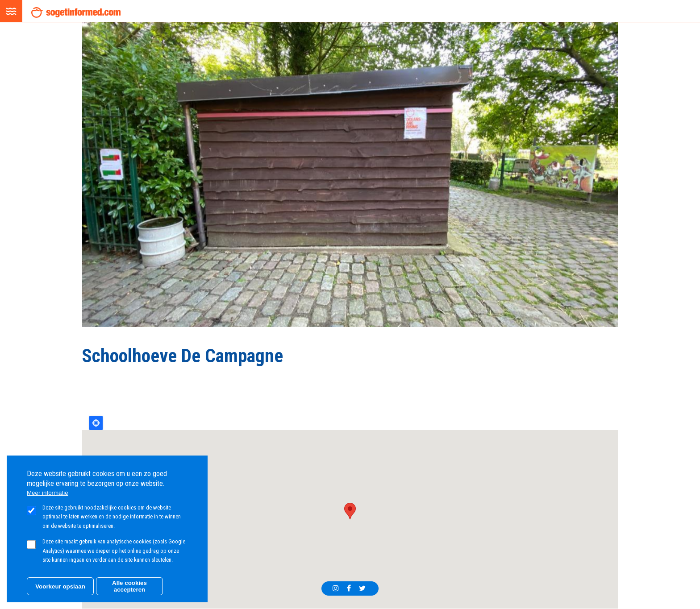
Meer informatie (48, 493)
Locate (96, 423)
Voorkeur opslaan (60, 586)
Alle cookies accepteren (129, 586)
